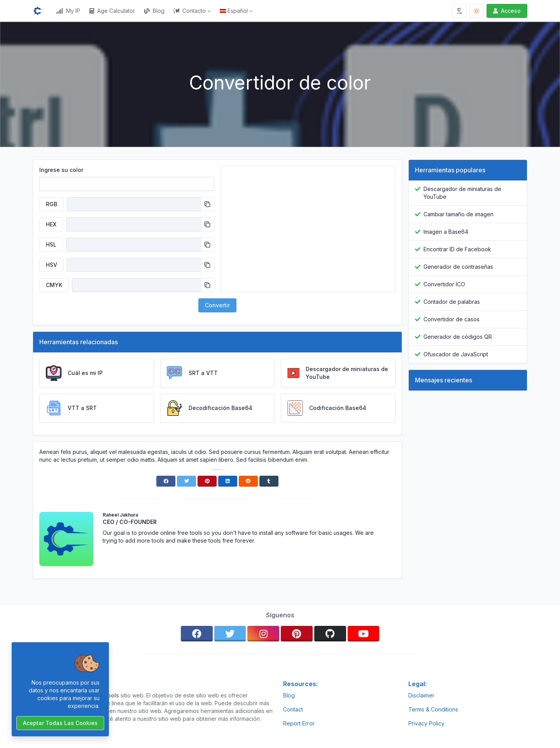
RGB (52, 204)
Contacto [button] (190, 11)
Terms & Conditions (433, 709)
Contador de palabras (452, 302)
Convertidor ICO (444, 284)
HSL (51, 244)
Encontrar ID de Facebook (457, 249)
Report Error (299, 723)
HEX (51, 224)
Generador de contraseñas (458, 267)
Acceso (506, 11)
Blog (154, 11)
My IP (68, 11)
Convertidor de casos (451, 319)
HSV (52, 265)
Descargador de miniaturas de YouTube (462, 193)
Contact (293, 709)
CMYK (54, 285)
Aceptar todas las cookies (60, 723)
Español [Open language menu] (234, 11)
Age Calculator (112, 11)
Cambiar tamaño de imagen (458, 214)
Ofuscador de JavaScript (456, 354)
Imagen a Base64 (446, 232)
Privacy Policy (426, 723)
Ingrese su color (61, 170)
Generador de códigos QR (458, 337)
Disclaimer (421, 695)
